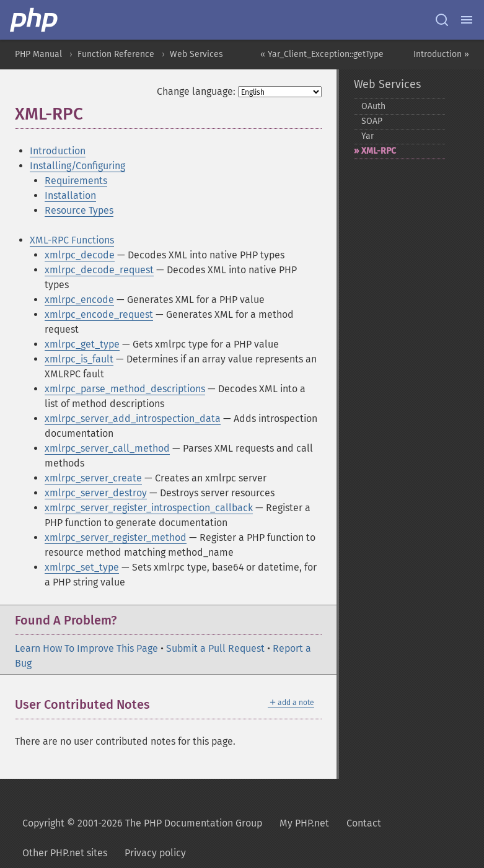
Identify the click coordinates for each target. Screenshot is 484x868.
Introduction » (441, 54)
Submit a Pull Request (215, 648)
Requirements (76, 181)
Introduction (58, 151)
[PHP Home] (35, 20)
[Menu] (467, 20)
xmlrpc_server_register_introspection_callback (149, 508)
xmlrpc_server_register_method (116, 537)
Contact (364, 823)
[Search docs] (442, 20)
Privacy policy (155, 853)
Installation (70, 195)
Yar (367, 136)
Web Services (196, 54)
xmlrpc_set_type (82, 567)
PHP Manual (38, 54)
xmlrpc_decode (80, 255)
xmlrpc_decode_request (99, 270)
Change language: (196, 91)
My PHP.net (304, 823)
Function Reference (116, 54)
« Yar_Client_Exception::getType (322, 54)
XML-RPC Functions (72, 240)
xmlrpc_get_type (82, 344)
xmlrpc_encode (79, 300)
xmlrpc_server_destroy (96, 493)
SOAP (372, 121)
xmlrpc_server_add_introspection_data (133, 419)
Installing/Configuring (77, 166)
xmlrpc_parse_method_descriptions (125, 389)
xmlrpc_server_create (93, 478)
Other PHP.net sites (65, 853)
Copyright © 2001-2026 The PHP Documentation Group (142, 823)
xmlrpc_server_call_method (107, 448)
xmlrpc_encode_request (99, 314)
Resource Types (79, 210)
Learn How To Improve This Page (86, 648)
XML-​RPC (379, 151)
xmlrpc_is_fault (79, 359)
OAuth (373, 106)
